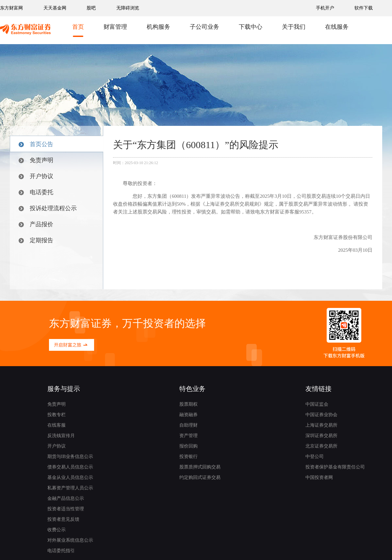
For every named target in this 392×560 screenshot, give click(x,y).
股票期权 (188, 404)
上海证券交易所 (321, 425)
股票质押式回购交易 (200, 467)
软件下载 (364, 8)
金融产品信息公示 (66, 498)
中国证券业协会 (321, 415)
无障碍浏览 (128, 8)
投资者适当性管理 (66, 509)
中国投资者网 (319, 477)
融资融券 (188, 415)
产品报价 (36, 224)
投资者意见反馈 (63, 519)
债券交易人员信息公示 (70, 467)
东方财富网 (11, 8)
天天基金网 (55, 8)
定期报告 (36, 240)
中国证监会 (317, 404)
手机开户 (326, 8)
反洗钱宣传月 (61, 436)
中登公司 (315, 457)
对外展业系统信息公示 (70, 540)
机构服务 (158, 27)
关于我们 (294, 27)
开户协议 (36, 176)
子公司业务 (204, 27)
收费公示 (57, 530)
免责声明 (36, 160)
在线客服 (57, 425)
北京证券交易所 (321, 446)
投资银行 (188, 457)
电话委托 (36, 192)
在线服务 (337, 27)
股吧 (91, 8)
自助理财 (188, 425)
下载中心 (251, 27)
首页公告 (36, 144)
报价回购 (188, 446)
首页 (78, 27)
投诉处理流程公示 (48, 208)
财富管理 (115, 27)
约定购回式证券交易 (200, 477)
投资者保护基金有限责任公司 (335, 467)
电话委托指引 (61, 551)
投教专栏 (57, 415)
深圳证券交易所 (321, 436)
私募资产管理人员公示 (70, 488)
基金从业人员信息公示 (70, 477)
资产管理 (188, 436)
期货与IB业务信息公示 (70, 457)
